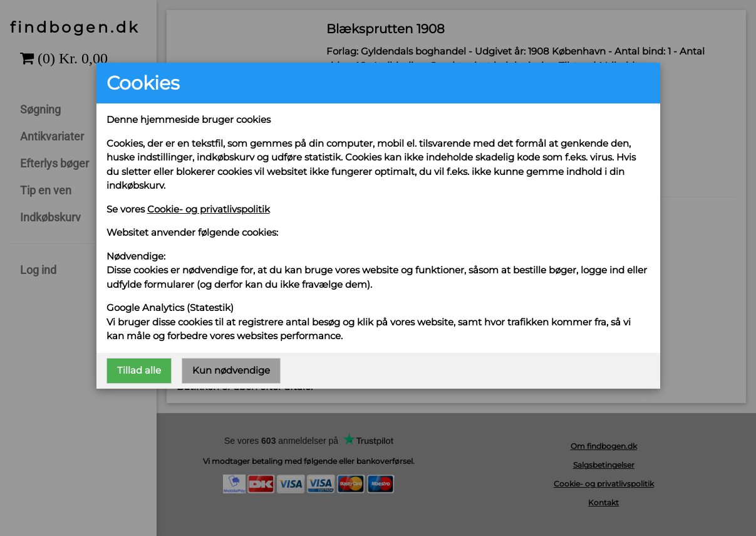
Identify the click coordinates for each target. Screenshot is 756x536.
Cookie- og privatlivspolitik (209, 209)
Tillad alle (139, 370)
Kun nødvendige (231, 370)
